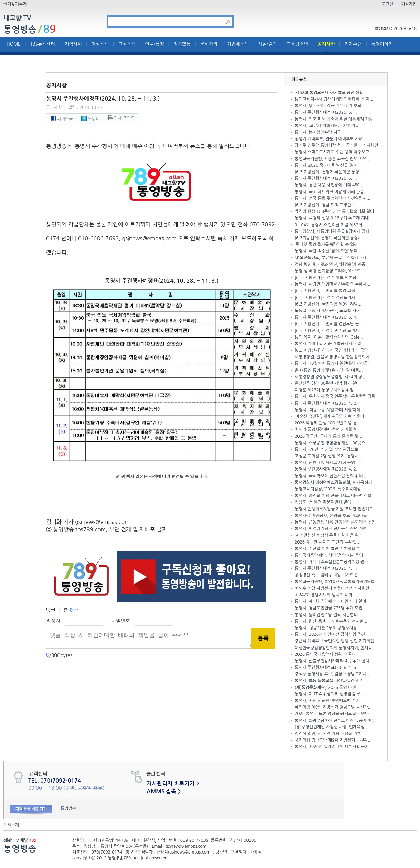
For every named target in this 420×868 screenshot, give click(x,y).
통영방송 (30, 29)
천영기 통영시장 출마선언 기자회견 (325, 430)
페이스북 (62, 119)
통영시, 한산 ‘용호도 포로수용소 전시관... (331, 621)
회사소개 (11, 825)
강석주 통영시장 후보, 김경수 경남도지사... (333, 674)
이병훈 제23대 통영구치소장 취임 (324, 390)
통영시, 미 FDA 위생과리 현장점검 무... (329, 694)
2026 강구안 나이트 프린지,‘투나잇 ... (328, 542)
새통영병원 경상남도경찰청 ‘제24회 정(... (331, 377)
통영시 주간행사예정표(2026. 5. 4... (327, 317)
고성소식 (127, 44)
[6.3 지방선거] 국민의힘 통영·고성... (327, 291)
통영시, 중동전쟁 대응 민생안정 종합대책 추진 (335, 522)
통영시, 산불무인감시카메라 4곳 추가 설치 (332, 661)
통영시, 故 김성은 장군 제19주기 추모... (330, 106)
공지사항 (326, 44)
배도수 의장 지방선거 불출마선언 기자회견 (332, 588)
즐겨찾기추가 (15, 4)
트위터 (90, 119)
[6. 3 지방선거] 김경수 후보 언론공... (327, 278)
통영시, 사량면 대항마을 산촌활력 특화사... (333, 284)
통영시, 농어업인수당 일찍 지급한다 (326, 615)
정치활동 (182, 44)
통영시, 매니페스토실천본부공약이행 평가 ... (334, 562)
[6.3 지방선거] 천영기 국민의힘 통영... (329, 172)
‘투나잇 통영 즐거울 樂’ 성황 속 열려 (326, 245)
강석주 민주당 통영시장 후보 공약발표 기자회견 (336, 145)
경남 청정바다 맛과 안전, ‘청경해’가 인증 (330, 265)
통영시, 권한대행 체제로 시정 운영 (325, 463)
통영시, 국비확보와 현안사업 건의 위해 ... (331, 476)
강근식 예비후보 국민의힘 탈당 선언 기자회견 (334, 641)
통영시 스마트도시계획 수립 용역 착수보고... (334, 152)
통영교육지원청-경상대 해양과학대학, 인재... (334, 99)
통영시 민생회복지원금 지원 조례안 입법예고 (334, 509)
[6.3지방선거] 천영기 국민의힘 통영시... (330, 238)
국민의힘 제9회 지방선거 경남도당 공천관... (333, 707)
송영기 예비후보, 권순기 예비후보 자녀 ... (331, 139)
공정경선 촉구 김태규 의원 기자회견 (326, 575)
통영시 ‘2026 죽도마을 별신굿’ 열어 (326, 165)
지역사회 (73, 44)
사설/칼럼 (268, 44)
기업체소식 (238, 44)
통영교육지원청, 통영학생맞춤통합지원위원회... (337, 582)
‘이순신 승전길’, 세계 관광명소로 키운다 (329, 416)
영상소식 (100, 44)
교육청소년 (297, 44)
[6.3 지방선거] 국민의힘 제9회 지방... (328, 304)
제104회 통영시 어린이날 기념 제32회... (330, 225)
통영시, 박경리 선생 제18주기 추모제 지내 (332, 218)
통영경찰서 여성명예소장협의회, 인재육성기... (335, 483)
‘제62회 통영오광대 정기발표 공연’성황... (331, 93)
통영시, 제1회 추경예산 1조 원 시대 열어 (330, 601)
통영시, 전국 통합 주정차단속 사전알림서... (333, 198)
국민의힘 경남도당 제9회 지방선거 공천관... (333, 740)
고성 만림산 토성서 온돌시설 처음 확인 (329, 535)
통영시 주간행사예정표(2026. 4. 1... (327, 568)
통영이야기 (382, 44)
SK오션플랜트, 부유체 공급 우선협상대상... (332, 258)
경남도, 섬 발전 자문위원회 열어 (323, 502)
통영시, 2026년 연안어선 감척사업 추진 (330, 634)
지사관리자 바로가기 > (173, 783)
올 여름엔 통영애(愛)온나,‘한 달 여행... (329, 370)
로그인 (387, 4)
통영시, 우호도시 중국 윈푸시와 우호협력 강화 (335, 396)
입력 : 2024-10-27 (85, 107)
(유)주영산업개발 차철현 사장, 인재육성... (332, 727)
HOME (14, 44)
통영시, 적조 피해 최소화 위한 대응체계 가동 (334, 119)
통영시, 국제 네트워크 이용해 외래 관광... (331, 192)
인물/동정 (154, 44)
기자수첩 (353, 44)
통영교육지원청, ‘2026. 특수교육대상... (330, 489)
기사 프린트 (121, 118)
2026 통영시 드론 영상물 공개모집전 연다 (332, 714)
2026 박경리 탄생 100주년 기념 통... (328, 423)
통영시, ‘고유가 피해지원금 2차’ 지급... (329, 126)
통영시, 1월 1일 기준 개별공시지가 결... (330, 344)
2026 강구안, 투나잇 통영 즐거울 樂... (329, 436)
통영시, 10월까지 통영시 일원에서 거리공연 (333, 363)
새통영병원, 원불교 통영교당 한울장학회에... (334, 357)
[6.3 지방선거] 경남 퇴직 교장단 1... (327, 205)
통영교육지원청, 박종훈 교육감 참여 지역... (333, 159)
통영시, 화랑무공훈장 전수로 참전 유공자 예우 (335, 721)
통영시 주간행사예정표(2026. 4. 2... (327, 403)
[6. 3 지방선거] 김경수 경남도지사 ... (327, 298)
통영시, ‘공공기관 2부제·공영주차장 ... (328, 628)
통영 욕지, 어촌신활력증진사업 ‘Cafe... (329, 337)
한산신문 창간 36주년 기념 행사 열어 (327, 383)
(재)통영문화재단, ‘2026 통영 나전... (327, 688)
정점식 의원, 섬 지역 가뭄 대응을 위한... (330, 734)
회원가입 (409, 4)
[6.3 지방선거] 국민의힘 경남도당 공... (329, 324)
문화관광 (209, 44)
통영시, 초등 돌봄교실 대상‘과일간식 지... (331, 681)
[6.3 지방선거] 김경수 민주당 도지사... (329, 331)
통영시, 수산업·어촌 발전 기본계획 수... (329, 549)
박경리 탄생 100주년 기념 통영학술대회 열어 (334, 211)
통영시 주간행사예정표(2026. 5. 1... (327, 112)
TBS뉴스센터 (43, 44)
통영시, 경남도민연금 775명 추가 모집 (329, 608)
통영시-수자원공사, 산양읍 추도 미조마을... (333, 516)
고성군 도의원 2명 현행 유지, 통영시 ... (329, 456)
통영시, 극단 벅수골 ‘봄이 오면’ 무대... (328, 251)
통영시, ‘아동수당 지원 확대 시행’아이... (329, 410)
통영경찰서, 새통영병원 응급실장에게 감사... (334, 231)
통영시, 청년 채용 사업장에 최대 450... (329, 185)
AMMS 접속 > (164, 791)
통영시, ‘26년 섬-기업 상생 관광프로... (328, 449)
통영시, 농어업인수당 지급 (318, 132)
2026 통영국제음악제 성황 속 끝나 (325, 654)
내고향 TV (17, 18)
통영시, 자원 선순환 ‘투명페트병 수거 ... (330, 701)
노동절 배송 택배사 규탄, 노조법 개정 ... (330, 311)
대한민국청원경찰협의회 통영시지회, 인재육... (335, 648)
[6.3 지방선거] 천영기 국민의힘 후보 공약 (331, 350)
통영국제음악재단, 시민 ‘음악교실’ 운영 (329, 555)
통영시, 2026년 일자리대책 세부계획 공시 (332, 747)
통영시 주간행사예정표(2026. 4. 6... (327, 668)
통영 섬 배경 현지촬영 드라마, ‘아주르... (330, 271)
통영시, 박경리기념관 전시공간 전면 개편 (331, 529)
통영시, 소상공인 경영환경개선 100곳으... (332, 443)
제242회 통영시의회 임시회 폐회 (323, 595)
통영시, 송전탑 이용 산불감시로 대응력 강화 (333, 496)
